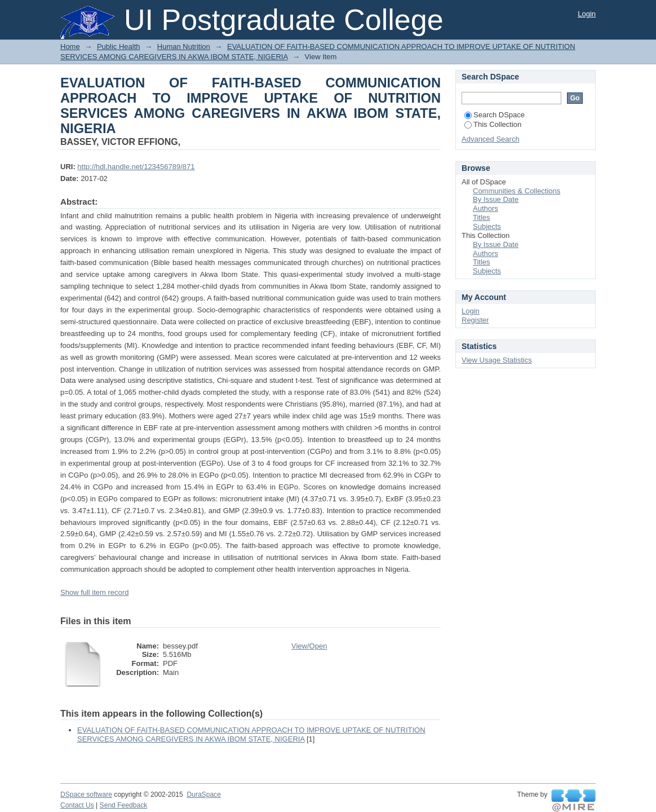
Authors (486, 208)
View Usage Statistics (497, 360)
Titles (482, 217)
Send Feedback (124, 805)
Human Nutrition (184, 47)
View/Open (309, 646)
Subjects (487, 226)
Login (587, 14)
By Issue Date (496, 199)
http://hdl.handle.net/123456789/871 (136, 167)
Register (475, 320)
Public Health (119, 47)
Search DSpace (495, 115)
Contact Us (77, 805)
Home (70, 47)
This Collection (493, 124)
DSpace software (86, 795)
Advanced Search (491, 139)
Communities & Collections (517, 191)
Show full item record (94, 592)
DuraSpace (203, 795)
